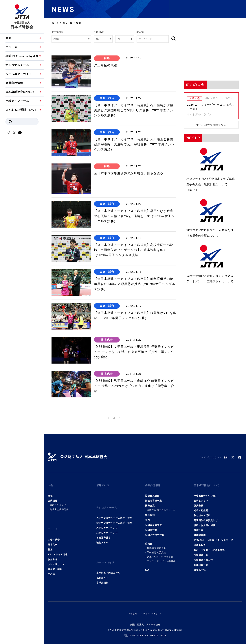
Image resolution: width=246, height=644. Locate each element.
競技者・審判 (55, 563)
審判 (148, 517)
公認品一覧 (151, 527)
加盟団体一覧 (201, 552)
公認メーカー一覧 (155, 532)
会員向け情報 (14, 83)
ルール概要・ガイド (19, 74)
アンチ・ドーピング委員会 (161, 558)
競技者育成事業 (154, 498)
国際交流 (150, 503)
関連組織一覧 (201, 562)
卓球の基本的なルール (108, 564)
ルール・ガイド (107, 555)
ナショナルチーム (17, 65)
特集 (50, 544)
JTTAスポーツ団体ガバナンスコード (213, 537)
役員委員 (199, 503)
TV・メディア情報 (58, 549)
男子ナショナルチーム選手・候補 (114, 512)
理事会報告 (200, 542)
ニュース (11, 47)
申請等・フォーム (17, 101)
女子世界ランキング (107, 527)
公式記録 (53, 498)
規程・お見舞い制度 (204, 522)
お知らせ (53, 554)
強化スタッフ (104, 537)
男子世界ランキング (107, 522)
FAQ (147, 567)
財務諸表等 (200, 532)
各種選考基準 (104, 532)
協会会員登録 (152, 493)
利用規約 (131, 605)
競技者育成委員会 (157, 550)
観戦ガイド (102, 569)
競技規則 (150, 512)
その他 (51, 568)
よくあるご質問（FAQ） (21, 110)
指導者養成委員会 (157, 545)
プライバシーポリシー (152, 605)
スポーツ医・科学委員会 (160, 554)
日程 (50, 493)
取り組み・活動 (202, 513)
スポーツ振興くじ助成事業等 (209, 547)
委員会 (149, 541)
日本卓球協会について (20, 92)
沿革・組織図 (201, 508)
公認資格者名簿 (154, 522)
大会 (8, 38)
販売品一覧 (200, 567)
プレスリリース (56, 559)
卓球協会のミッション (206, 493)
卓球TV (22, 56)
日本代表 (53, 539)
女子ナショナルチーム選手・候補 (114, 517)
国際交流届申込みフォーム (161, 507)
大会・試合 (54, 534)
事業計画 (199, 527)
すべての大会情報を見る (211, 125)
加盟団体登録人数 (203, 557)
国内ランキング (58, 502)
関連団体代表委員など (206, 518)
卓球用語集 (102, 574)
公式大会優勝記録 (59, 507)
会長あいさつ (201, 498)
